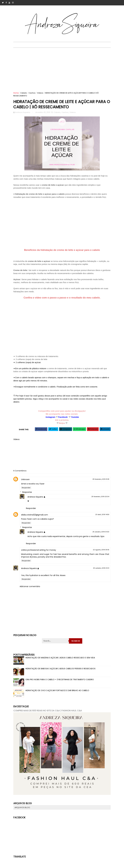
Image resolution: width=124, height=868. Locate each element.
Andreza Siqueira (37, 500)
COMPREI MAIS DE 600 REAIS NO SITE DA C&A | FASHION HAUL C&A (49, 713)
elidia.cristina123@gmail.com (36, 517)
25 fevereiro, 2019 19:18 (99, 482)
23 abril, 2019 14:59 (101, 517)
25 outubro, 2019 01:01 (100, 571)
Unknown (27, 482)
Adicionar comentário (32, 589)
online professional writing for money (40, 553)
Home (18, 93)
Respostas (29, 495)
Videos (42, 93)
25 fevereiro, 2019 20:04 (99, 499)
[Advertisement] (62, 68)
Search (76, 644)
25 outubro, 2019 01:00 (99, 534)
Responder (28, 490)
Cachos (34, 93)
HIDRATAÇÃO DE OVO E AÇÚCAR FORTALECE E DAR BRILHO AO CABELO (59, 693)
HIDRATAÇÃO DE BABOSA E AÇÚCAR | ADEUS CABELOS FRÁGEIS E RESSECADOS (62, 671)
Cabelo (25, 93)
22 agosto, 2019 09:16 (100, 552)
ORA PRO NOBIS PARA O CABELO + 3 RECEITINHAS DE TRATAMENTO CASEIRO (61, 682)
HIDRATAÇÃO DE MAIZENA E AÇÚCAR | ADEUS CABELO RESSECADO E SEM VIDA (62, 660)
